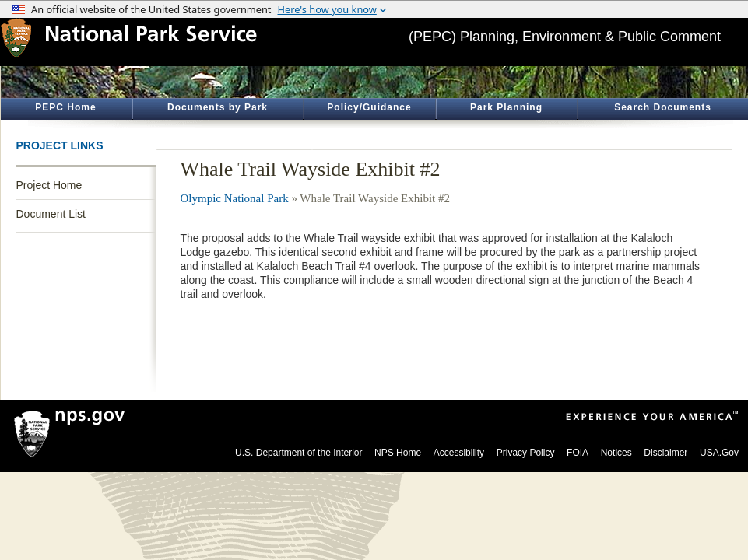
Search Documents (663, 107)
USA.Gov (719, 453)
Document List (51, 214)
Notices (616, 453)
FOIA (578, 453)
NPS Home (398, 453)
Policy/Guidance (369, 107)
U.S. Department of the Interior (298, 453)
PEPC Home (65, 107)
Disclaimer (665, 453)
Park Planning (506, 107)
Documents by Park (218, 107)
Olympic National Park (235, 198)
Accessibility (459, 453)
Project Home (49, 185)
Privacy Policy (526, 453)
